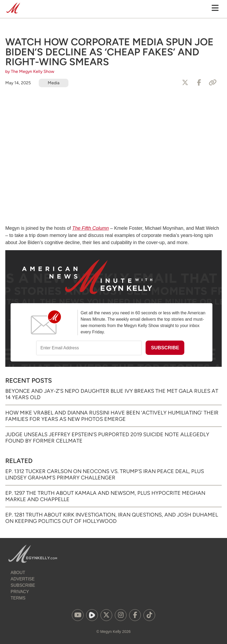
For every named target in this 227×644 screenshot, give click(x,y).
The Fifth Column (90, 228)
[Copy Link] (213, 83)
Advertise (23, 579)
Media (54, 83)
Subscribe (23, 585)
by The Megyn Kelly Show (30, 71)
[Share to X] (185, 83)
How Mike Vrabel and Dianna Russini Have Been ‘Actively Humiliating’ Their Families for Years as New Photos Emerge (112, 416)
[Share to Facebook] (199, 83)
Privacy (20, 592)
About (18, 573)
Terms (18, 598)
